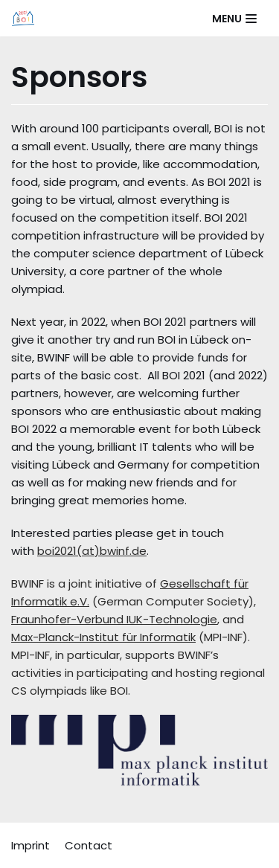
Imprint (31, 845)
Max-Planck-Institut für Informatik (103, 637)
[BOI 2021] (23, 18)
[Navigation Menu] (234, 19)
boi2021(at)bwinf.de (92, 551)
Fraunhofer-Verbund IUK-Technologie (114, 619)
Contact (89, 845)
